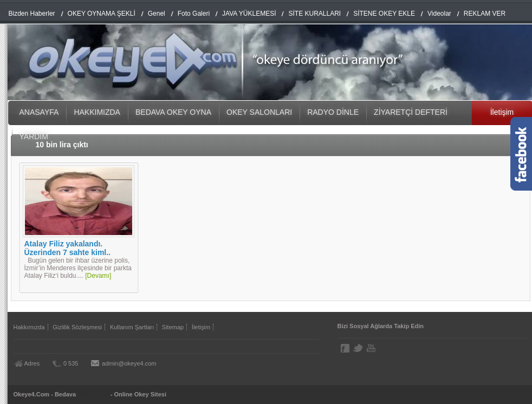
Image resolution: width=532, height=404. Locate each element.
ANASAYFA (39, 112)
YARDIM (34, 136)
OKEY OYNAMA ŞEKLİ (102, 14)
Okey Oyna (93, 394)
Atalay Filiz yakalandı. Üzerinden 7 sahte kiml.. (68, 248)
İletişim (201, 327)
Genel (157, 14)
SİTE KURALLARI (314, 14)
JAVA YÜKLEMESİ (249, 14)
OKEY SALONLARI (259, 112)
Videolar (439, 14)
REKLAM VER (485, 14)
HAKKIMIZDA (97, 112)
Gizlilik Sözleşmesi (77, 327)
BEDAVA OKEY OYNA (173, 112)
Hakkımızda (29, 327)
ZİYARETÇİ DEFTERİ (411, 112)
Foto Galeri (194, 14)
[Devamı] (98, 276)
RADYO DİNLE (333, 112)
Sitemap (173, 327)
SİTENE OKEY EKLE (384, 14)
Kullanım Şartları (132, 327)
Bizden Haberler (32, 14)
